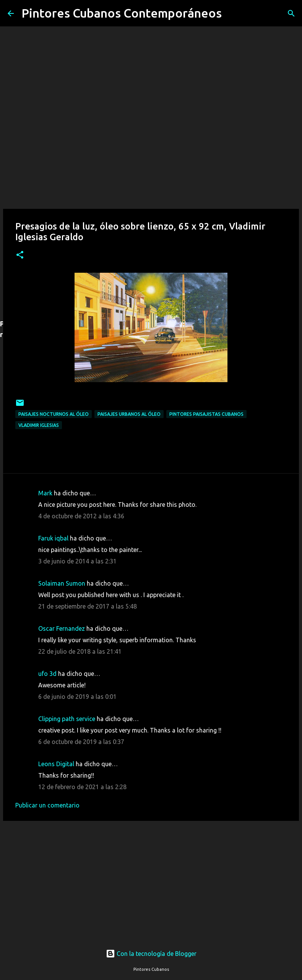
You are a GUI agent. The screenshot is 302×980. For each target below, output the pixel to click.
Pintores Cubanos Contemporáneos (122, 13)
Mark (45, 493)
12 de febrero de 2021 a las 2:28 (82, 787)
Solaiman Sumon (62, 583)
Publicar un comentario (47, 805)
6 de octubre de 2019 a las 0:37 (81, 742)
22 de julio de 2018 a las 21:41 (80, 651)
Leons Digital (56, 764)
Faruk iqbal (53, 538)
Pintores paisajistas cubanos (206, 414)
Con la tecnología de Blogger (151, 954)
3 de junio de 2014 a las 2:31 (77, 561)
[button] (20, 255)
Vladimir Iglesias (39, 425)
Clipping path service (67, 719)
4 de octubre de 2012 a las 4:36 (81, 516)
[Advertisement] (151, 877)
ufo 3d (47, 674)
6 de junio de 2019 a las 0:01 (77, 697)
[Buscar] (232, 13)
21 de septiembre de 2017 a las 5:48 (88, 606)
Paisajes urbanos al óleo (129, 414)
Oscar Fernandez (62, 628)
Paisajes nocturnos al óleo (54, 414)
